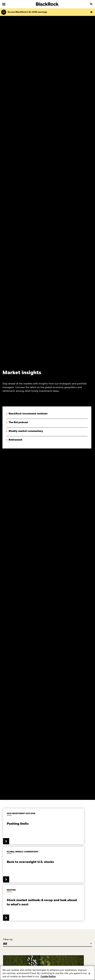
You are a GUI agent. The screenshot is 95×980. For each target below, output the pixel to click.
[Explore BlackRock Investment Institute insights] (27, 414)
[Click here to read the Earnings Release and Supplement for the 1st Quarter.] (27, 12)
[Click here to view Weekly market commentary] (25, 431)
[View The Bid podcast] (17, 423)
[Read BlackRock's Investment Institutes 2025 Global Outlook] (44, 826)
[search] (91, 4)
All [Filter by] (5, 944)
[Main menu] (4, 4)
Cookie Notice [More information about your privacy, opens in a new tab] (48, 978)
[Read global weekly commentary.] (44, 865)
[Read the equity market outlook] (44, 903)
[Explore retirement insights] (14, 440)
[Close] (89, 975)
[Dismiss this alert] (91, 12)
